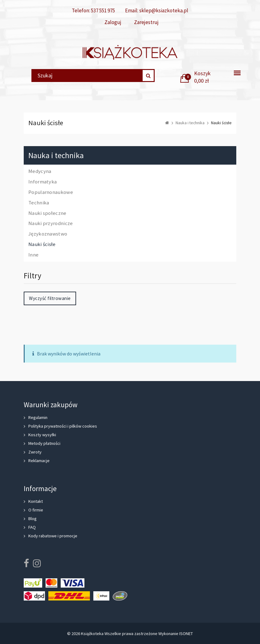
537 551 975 (103, 10)
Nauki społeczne (47, 213)
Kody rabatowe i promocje (53, 536)
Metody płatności (44, 443)
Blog (32, 519)
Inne (33, 255)
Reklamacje (39, 461)
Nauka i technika (56, 156)
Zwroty (35, 452)
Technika (39, 203)
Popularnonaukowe (51, 192)
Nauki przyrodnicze (51, 224)
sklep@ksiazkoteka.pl (164, 10)
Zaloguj (113, 22)
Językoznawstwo (48, 234)
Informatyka (43, 182)
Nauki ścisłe (42, 244)
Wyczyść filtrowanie (50, 298)
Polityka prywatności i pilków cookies (63, 426)
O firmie (36, 510)
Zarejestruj (146, 22)
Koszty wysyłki (42, 435)
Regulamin (38, 417)
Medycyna (40, 171)
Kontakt (36, 501)
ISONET (186, 634)
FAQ (32, 527)
